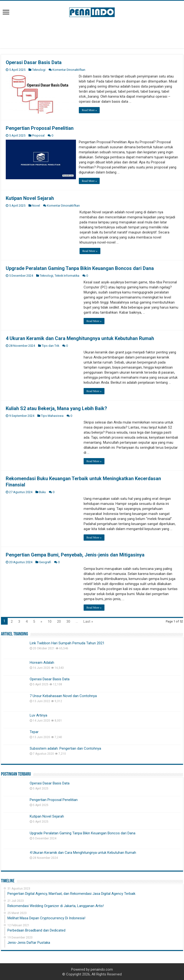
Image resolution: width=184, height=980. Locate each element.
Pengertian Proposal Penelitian (40, 128)
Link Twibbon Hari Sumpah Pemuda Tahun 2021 (67, 643)
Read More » (90, 110)
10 (50, 621)
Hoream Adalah (42, 662)
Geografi (45, 562)
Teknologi (39, 70)
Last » (88, 621)
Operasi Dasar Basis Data (34, 62)
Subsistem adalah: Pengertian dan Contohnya (65, 748)
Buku (42, 492)
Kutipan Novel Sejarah (30, 198)
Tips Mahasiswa (52, 415)
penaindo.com (102, 969)
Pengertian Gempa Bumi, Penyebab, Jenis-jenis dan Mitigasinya (75, 554)
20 (59, 621)
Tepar (34, 731)
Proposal (38, 135)
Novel (36, 205)
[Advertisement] (92, 33)
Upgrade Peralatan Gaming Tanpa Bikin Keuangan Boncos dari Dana (80, 268)
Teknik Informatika (67, 275)
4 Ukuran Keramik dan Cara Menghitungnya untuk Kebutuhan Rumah (80, 338)
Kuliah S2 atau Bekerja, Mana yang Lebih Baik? (56, 408)
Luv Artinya (38, 715)
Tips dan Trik (50, 345)
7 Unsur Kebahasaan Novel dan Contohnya (63, 695)
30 (68, 621)
